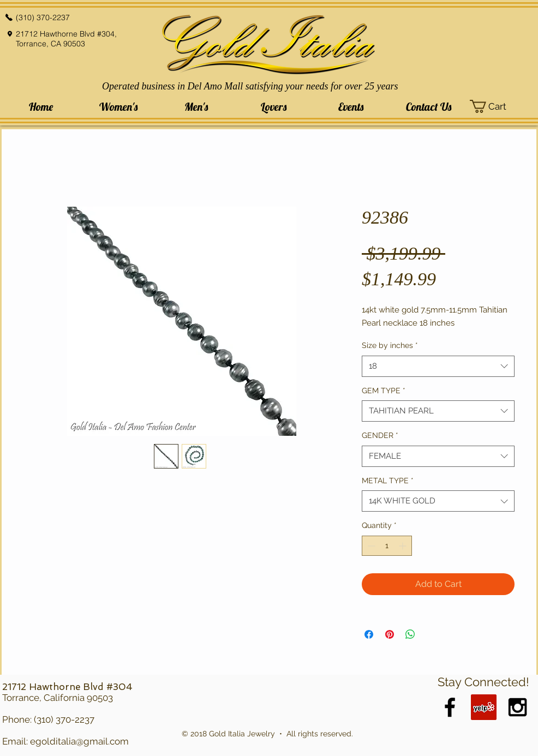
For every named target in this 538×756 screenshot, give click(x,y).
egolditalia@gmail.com (79, 741)
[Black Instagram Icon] (518, 707)
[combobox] (438, 366)
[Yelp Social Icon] (484, 707)
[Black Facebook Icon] (450, 707)
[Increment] (403, 546)
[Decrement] (370, 546)
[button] (118, 107)
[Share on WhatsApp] (410, 634)
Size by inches (390, 345)
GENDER (380, 435)
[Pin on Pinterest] (390, 634)
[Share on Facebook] (369, 634)
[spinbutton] (387, 546)
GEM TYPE (384, 391)
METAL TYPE (388, 481)
